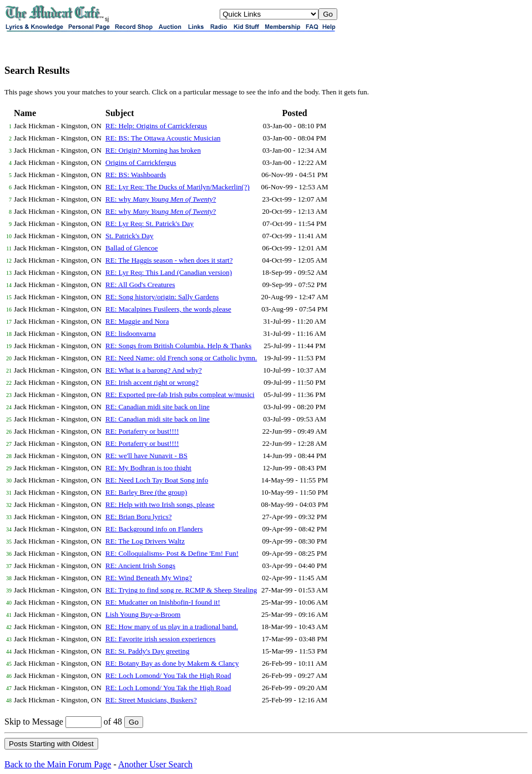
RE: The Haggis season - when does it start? (169, 260)
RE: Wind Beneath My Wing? (149, 578)
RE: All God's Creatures (140, 285)
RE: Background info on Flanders (154, 529)
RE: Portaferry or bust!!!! (142, 431)
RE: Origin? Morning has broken (153, 150)
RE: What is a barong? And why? (154, 370)
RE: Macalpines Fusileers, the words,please (168, 309)
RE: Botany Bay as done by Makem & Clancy (172, 663)
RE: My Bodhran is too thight (148, 468)
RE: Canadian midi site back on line (158, 407)
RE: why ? (161, 199)
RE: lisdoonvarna (131, 333)
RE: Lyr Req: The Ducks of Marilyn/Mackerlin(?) (178, 187)
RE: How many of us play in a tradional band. (172, 627)
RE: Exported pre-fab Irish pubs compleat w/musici (180, 394)
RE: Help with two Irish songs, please (160, 504)
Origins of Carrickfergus (141, 162)
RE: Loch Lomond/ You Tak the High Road (168, 675)
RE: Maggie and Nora (137, 321)
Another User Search (155, 764)
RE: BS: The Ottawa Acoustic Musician (163, 138)
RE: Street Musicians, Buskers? (151, 700)
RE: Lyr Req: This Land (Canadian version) (169, 272)
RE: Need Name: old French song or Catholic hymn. (181, 358)
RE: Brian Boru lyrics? (139, 517)
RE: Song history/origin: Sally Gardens (162, 297)
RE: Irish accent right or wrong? (152, 382)
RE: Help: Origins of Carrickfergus (156, 126)
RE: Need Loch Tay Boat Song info (157, 480)
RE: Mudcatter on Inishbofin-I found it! (163, 602)
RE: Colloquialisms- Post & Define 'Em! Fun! (172, 553)
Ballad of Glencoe (132, 248)
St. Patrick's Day (129, 236)
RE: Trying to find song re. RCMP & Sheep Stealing (181, 590)
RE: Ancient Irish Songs (140, 566)
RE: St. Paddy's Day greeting (147, 651)
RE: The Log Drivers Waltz (145, 541)
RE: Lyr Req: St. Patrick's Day (150, 223)
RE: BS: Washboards (136, 175)
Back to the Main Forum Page (58, 764)
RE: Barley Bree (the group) (146, 492)
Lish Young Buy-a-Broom (143, 614)
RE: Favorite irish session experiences (161, 639)
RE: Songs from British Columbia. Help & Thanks (178, 346)
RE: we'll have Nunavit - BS (146, 456)
